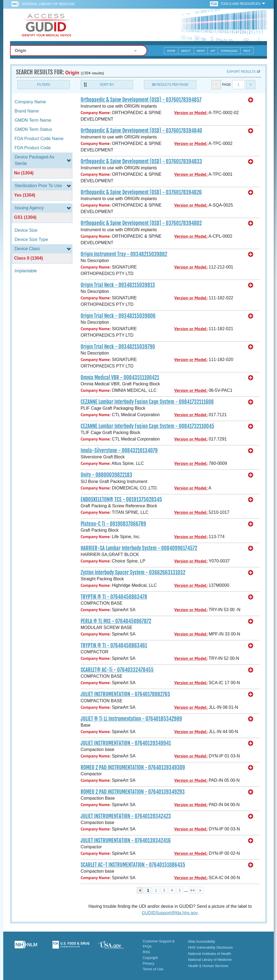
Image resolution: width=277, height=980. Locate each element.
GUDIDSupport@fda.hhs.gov (169, 913)
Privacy (149, 963)
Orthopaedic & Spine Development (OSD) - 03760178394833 (141, 161)
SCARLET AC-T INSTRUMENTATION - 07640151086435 (133, 865)
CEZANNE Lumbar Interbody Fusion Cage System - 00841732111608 (147, 402)
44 (192, 890)
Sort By (107, 85)
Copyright (150, 958)
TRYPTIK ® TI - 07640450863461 (114, 645)
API (213, 51)
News (201, 51)
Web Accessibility (202, 941)
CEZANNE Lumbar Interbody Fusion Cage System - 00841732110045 (147, 426)
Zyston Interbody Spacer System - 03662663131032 (133, 572)
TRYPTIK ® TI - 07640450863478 (114, 597)
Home (171, 51)
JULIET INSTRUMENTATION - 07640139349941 (126, 743)
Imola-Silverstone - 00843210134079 (119, 451)
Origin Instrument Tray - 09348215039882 (124, 254)
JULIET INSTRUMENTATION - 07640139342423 (126, 816)
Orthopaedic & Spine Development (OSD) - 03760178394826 (141, 192)
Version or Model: (191, 113)
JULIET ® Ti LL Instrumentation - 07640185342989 (131, 719)
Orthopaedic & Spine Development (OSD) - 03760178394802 (141, 223)
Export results (241, 72)
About (186, 51)
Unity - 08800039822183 (106, 475)
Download (229, 51)
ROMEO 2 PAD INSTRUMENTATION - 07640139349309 (133, 767)
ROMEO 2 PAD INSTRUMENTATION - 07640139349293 (133, 792)
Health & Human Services (208, 966)
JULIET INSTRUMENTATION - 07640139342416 (126, 840)
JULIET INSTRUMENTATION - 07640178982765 (125, 694)
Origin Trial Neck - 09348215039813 (118, 285)
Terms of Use (153, 969)
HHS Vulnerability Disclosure (210, 947)
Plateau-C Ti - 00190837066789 (113, 524)
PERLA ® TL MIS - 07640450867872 (116, 621)
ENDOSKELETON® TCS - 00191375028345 (121, 499)
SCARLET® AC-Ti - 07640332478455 (117, 670)
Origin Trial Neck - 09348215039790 (118, 347)
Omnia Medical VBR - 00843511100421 (120, 378)
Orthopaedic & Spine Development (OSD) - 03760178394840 (141, 131)
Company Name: (96, 113)
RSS (146, 952)
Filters (44, 85)
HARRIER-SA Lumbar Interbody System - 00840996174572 (139, 548)
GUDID (47, 25)
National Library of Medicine (48, 4)
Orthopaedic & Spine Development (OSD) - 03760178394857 (141, 100)
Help (247, 51)
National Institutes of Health (210, 954)
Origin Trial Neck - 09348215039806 (118, 316)
